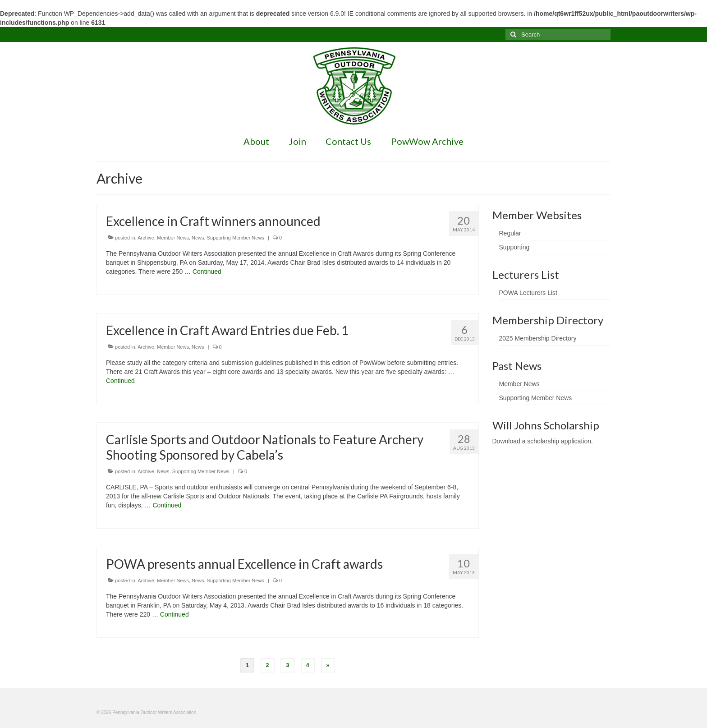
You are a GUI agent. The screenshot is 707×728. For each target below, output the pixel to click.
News (198, 238)
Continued (207, 272)
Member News (173, 238)
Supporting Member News (236, 238)
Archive (146, 238)
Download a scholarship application (542, 441)
